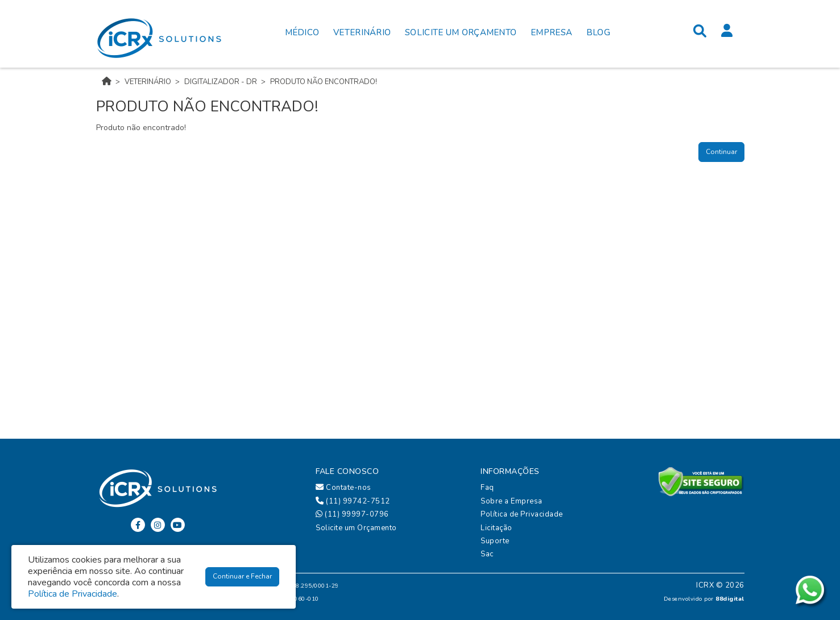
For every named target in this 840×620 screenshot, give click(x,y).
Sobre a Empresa (512, 501)
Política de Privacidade (522, 514)
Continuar (721, 152)
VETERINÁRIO (148, 82)
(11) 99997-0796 (352, 514)
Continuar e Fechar (242, 576)
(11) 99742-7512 (353, 501)
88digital (730, 599)
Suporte (495, 541)
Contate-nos (344, 488)
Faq (487, 488)
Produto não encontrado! (324, 82)
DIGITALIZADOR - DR (221, 82)
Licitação (496, 528)
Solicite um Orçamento (356, 528)
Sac (487, 554)
